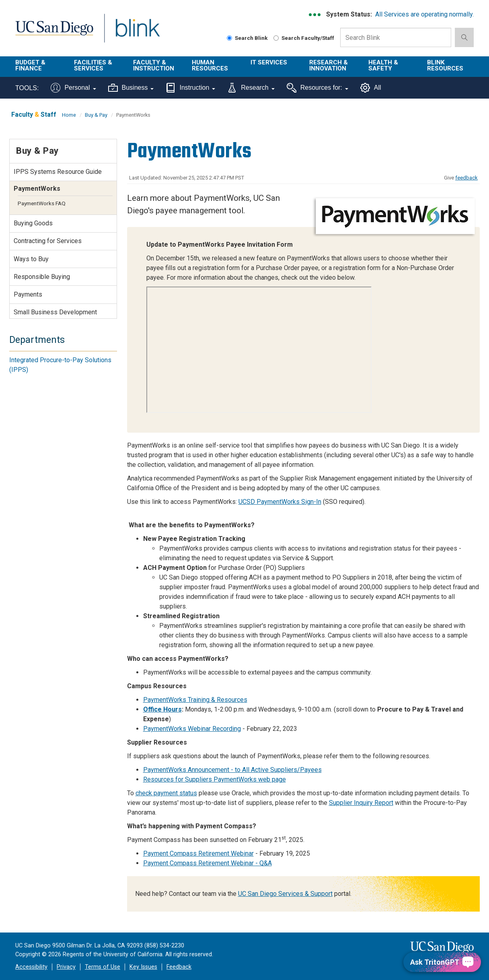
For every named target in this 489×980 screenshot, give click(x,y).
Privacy (66, 967)
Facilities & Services (93, 65)
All (371, 88)
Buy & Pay (96, 115)
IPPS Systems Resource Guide (58, 172)
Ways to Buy (31, 259)
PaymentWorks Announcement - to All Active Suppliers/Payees (232, 770)
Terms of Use (103, 967)
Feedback (179, 967)
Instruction (190, 88)
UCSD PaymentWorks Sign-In (280, 502)
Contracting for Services (48, 241)
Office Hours (162, 709)
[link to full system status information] (315, 15)
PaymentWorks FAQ (42, 203)
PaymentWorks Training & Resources (195, 700)
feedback (466, 178)
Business (131, 88)
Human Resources (210, 65)
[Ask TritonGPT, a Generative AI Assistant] (442, 962)
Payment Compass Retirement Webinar (198, 853)
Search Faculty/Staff (304, 38)
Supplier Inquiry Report (361, 803)
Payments (28, 294)
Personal (73, 88)
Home (69, 115)
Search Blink (247, 38)
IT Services (269, 62)
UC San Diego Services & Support (285, 894)
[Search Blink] (229, 38)
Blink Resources (445, 65)
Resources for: (317, 88)
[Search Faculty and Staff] (276, 38)
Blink (137, 33)
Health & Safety (383, 65)
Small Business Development (55, 312)
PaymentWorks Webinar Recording (192, 729)
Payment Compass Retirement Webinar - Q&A (208, 863)
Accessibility (31, 967)
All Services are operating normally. (424, 14)
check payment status (166, 793)
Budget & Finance (30, 65)
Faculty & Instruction (154, 65)
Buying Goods (33, 223)
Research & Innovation (329, 65)
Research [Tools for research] (251, 88)
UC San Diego (54, 33)
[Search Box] (396, 37)
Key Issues (143, 967)
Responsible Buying (42, 277)
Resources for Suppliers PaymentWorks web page (215, 779)
